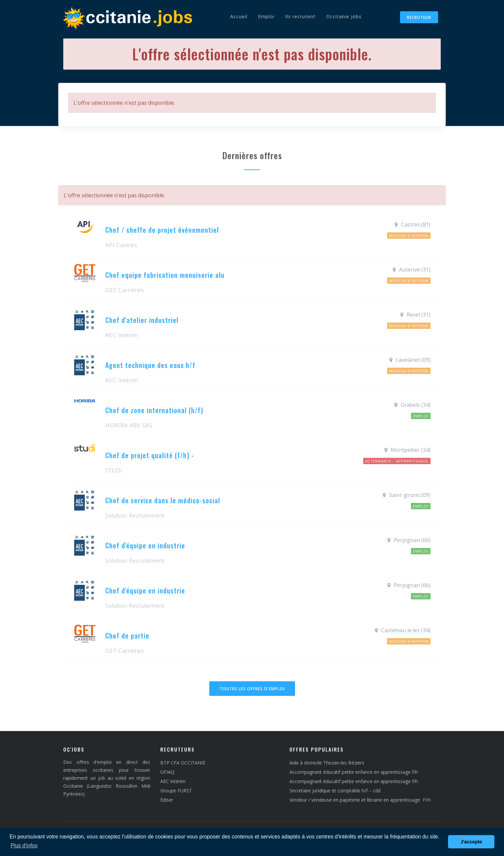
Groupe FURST (176, 791)
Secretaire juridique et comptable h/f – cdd (335, 791)
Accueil (239, 16)
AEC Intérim (173, 781)
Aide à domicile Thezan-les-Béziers (327, 763)
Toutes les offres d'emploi (252, 689)
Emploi (266, 16)
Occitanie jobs (344, 16)
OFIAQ (167, 772)
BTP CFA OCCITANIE (183, 763)
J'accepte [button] (471, 842)
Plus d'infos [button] (24, 846)
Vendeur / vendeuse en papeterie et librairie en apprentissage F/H (360, 800)
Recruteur (419, 17)
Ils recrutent (300, 16)
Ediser (167, 800)
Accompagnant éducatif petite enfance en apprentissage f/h (354, 772)
